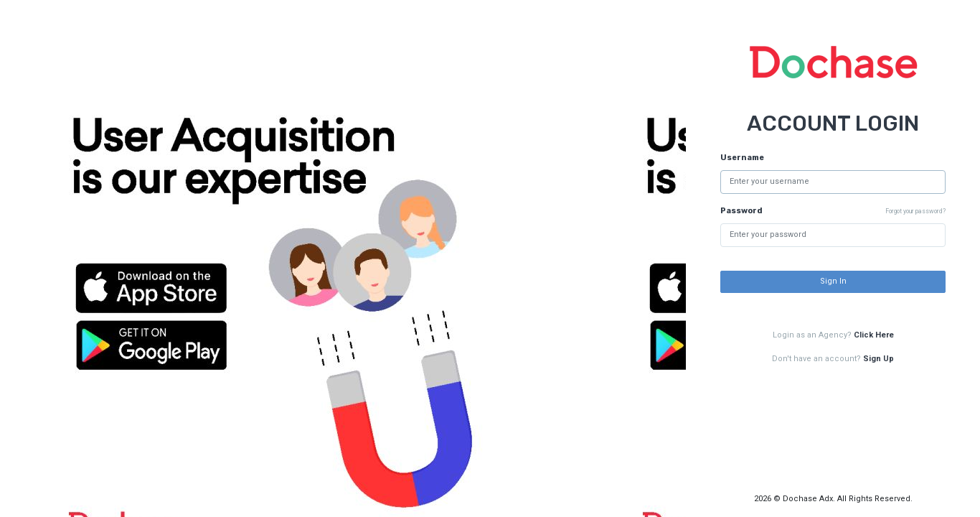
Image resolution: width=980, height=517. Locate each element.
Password (741, 211)
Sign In (833, 281)
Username (742, 158)
